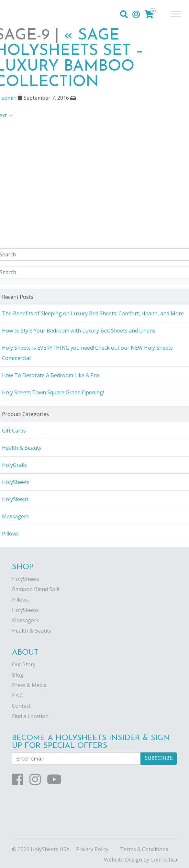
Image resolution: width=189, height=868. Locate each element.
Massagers (25, 620)
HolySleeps (25, 610)
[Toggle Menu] (176, 14)
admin (9, 98)
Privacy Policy (92, 849)
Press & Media (29, 685)
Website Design (123, 860)
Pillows (20, 600)
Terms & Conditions (144, 849)
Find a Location (30, 716)
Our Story (24, 664)
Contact (21, 706)
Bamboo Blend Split (36, 589)
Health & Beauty (32, 631)
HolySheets (26, 579)
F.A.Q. (18, 695)
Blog (18, 675)
